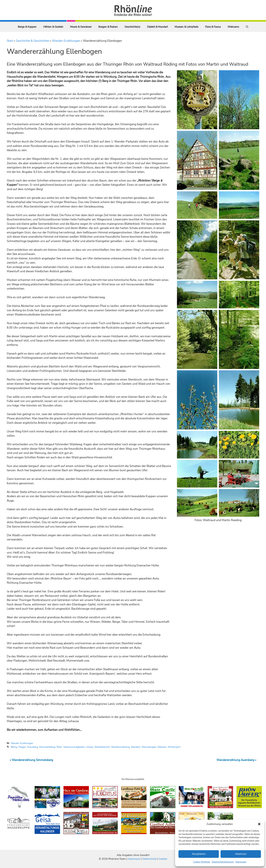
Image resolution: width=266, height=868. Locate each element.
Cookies (163, 859)
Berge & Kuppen (27, 27)
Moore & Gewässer (81, 27)
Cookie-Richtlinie (202, 862)
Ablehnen (241, 854)
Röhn (59, 747)
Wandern (136, 747)
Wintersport (174, 747)
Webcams (233, 27)
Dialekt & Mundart (157, 27)
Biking (14, 747)
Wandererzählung (120, 747)
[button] (259, 824)
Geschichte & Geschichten (33, 41)
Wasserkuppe (149, 747)
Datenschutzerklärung (223, 862)
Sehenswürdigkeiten (74, 747)
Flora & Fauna (213, 27)
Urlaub (90, 747)
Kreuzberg (32, 747)
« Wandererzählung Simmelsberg (31, 760)
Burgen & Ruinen (108, 27)
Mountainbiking (47, 747)
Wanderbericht (102, 747)
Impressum (241, 862)
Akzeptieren (199, 854)
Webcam (162, 747)
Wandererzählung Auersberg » (236, 760)
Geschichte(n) (132, 27)
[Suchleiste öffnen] (247, 27)
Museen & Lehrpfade (186, 27)
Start (10, 41)
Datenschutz (149, 859)
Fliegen (22, 747)
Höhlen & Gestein (53, 27)
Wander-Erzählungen (66, 41)
